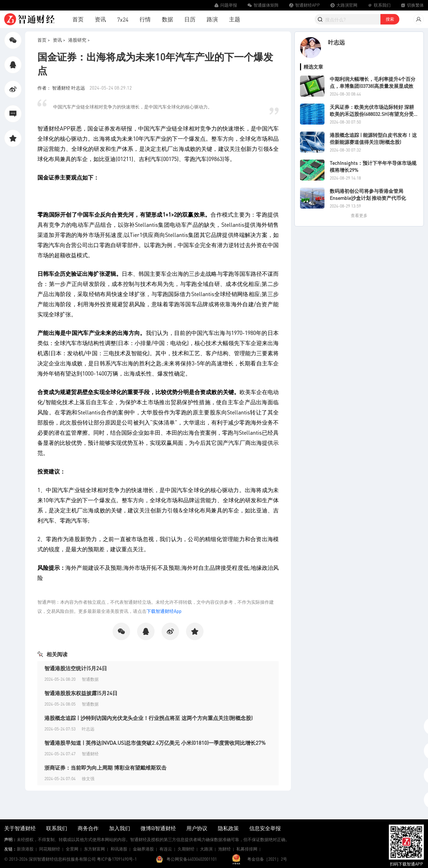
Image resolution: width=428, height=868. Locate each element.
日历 (190, 19)
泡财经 (224, 849)
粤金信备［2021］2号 (267, 859)
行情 (145, 19)
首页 (78, 19)
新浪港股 (25, 849)
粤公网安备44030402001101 (192, 859)
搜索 (390, 19)
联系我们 (57, 828)
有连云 (166, 849)
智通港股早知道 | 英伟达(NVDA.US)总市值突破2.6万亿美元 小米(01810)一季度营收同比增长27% (155, 743)
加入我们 (120, 828)
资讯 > (59, 40)
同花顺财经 (50, 849)
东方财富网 (94, 849)
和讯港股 (119, 849)
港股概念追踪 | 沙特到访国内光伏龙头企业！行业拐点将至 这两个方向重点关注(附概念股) (148, 718)
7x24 (123, 19)
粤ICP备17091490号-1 (117, 859)
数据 (167, 19)
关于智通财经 (20, 828)
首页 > (44, 40)
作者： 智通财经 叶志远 (62, 88)
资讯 (100, 19)
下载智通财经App (164, 611)
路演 (212, 19)
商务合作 (88, 828)
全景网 (72, 849)
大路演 (206, 849)
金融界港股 (143, 849)
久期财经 (186, 849)
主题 (235, 19)
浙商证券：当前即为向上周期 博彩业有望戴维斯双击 (105, 768)
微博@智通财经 (158, 828)
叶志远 (336, 42)
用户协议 (197, 828)
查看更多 (359, 215)
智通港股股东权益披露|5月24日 (81, 693)
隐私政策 (228, 828)
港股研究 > (79, 40)
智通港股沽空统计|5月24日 (76, 668)
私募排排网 (247, 849)
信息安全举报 (265, 828)
